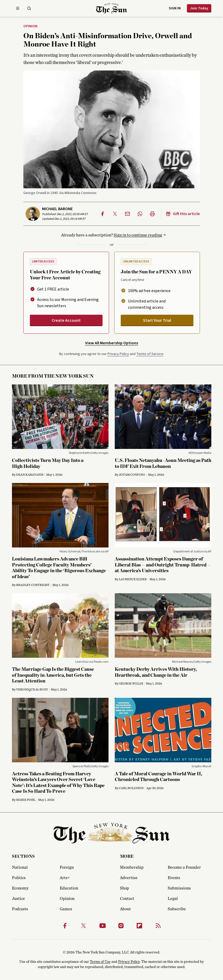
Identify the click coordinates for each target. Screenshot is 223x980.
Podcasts (20, 909)
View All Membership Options (112, 343)
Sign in (175, 8)
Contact (127, 899)
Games (66, 909)
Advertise (129, 878)
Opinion (30, 27)
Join (199, 8)
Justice (18, 899)
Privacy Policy (118, 354)
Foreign (67, 867)
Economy (20, 888)
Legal (173, 899)
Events (174, 878)
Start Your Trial (157, 320)
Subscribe (177, 909)
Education (69, 888)
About (125, 909)
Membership (132, 867)
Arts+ (65, 878)
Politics (19, 878)
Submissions (179, 888)
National (20, 867)
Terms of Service (150, 354)
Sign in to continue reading (138, 235)
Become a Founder (184, 867)
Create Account (66, 320)
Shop (124, 888)
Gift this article (183, 214)
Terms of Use (100, 962)
